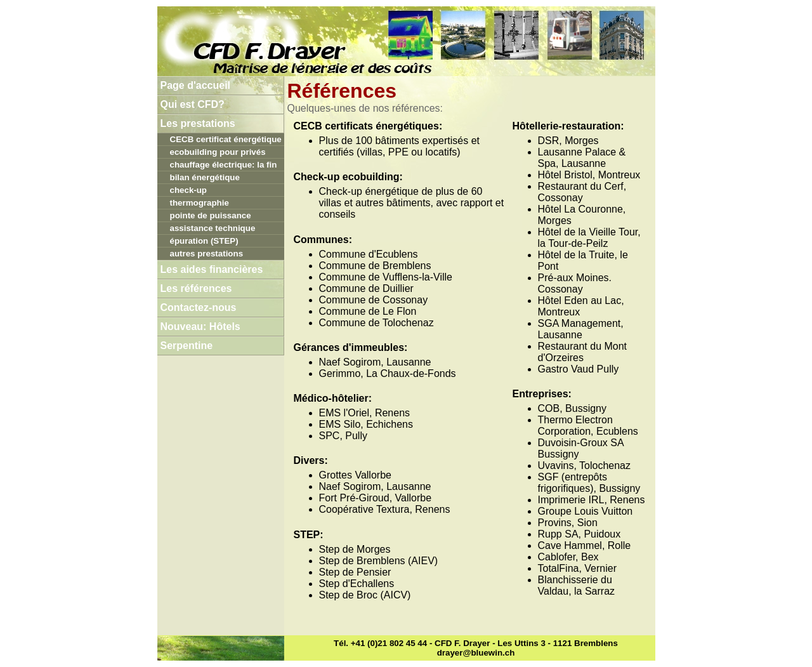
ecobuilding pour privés (218, 152)
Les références (196, 288)
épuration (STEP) (204, 241)
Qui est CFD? (193, 104)
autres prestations (207, 254)
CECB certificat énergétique (226, 139)
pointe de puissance (211, 215)
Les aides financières (212, 269)
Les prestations (198, 123)
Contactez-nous (199, 307)
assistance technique (213, 228)
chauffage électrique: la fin (224, 165)
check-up (189, 190)
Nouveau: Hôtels (200, 327)
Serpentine (187, 346)
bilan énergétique (205, 177)
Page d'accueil (196, 85)
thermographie (200, 203)
